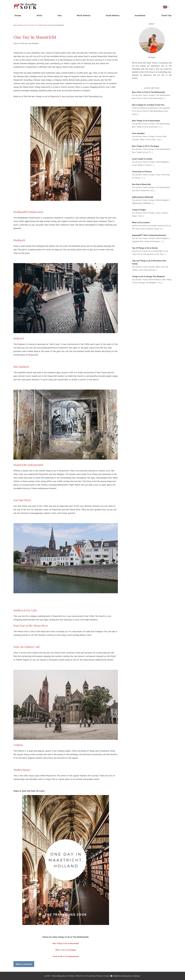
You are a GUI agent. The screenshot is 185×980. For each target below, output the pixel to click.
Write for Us (80, 976)
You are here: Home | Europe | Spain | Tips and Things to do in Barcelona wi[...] (152, 265)
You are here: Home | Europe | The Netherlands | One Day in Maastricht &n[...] (152, 187)
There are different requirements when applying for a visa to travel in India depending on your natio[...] (152, 109)
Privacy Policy (91, 976)
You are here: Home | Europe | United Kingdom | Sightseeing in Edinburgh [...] (152, 200)
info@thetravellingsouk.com (123, 976)
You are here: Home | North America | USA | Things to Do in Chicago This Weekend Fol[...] (152, 279)
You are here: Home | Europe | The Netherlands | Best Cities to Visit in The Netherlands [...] (152, 95)
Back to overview (24, 964)
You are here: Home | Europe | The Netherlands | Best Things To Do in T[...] (152, 149)
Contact (107, 976)
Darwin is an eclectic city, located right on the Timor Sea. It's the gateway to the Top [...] (152, 251)
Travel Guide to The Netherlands (66, 956)
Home (25, 25)
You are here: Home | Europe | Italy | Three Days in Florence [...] (152, 174)
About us (100, 976)
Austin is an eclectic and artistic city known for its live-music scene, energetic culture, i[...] (152, 225)
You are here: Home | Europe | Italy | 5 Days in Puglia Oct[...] (152, 213)
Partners (72, 976)
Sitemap (137, 976)
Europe (31, 25)
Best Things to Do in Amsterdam (66, 943)
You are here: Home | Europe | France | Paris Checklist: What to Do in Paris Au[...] (152, 136)
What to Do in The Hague (66, 950)
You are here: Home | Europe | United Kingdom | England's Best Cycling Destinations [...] (152, 238)
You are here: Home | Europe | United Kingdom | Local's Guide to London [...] (152, 162)
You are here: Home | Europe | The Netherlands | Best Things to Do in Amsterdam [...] (152, 123)
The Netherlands (41, 25)
